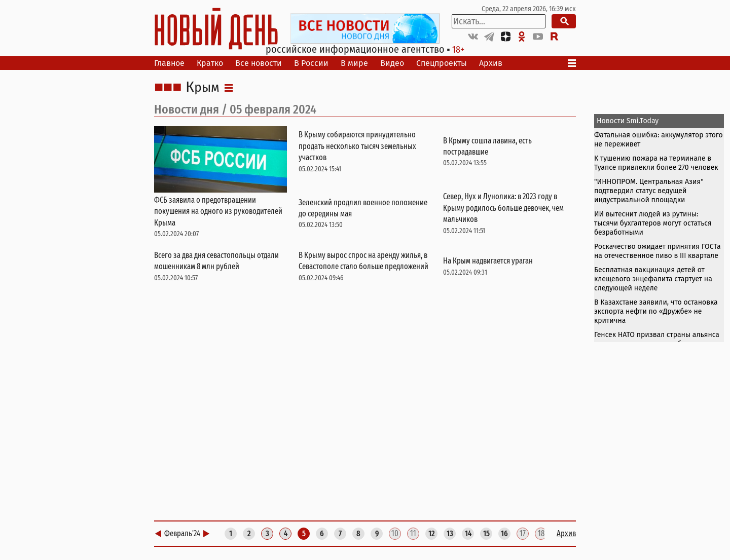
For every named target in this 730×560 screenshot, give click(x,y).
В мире (354, 63)
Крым (203, 88)
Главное (169, 63)
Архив (491, 63)
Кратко (210, 63)
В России (311, 63)
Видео (392, 63)
